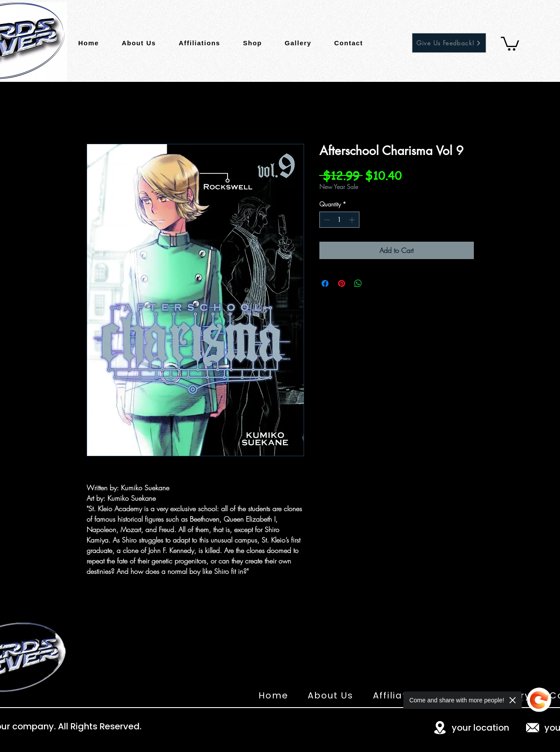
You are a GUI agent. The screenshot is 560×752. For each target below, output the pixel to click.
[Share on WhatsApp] (358, 283)
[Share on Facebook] (325, 283)
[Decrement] (326, 220)
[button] (510, 43)
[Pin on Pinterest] (342, 283)
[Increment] (353, 220)
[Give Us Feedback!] (449, 43)
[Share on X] (375, 283)
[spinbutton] (339, 220)
